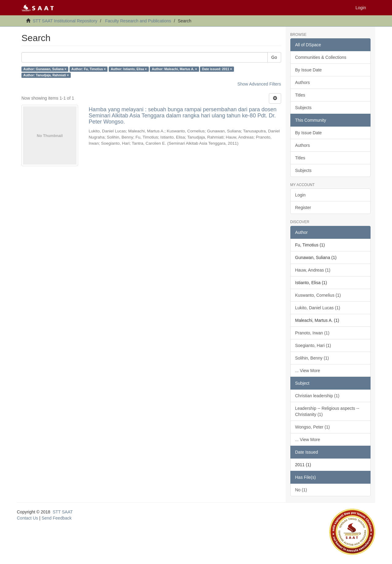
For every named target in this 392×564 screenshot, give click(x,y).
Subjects (303, 108)
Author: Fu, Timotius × (89, 69)
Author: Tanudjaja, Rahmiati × (46, 75)
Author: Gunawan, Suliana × (45, 69)
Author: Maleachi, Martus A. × (175, 69)
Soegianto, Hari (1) (313, 345)
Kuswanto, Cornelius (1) (318, 295)
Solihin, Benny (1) (312, 358)
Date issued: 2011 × (217, 69)
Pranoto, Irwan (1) (312, 333)
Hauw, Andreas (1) (313, 270)
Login (300, 195)
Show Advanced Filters (259, 84)
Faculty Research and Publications (138, 21)
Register (303, 208)
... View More (308, 371)
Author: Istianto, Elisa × (129, 69)
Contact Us (27, 518)
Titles (300, 95)
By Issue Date (309, 70)
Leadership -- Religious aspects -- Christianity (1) (327, 411)
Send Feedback (57, 518)
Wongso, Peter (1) (313, 427)
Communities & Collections (321, 57)
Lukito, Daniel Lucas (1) (318, 308)
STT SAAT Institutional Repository (65, 21)
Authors (303, 82)
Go (274, 57)
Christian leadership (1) (317, 396)
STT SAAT (63, 512)
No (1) (301, 490)
